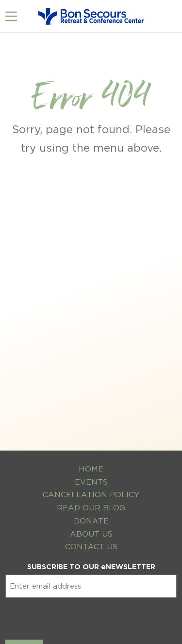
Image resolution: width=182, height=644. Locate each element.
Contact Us (91, 547)
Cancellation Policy (91, 495)
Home (91, 469)
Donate (91, 521)
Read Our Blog (91, 508)
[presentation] (79, 617)
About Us (91, 534)
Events (91, 482)
